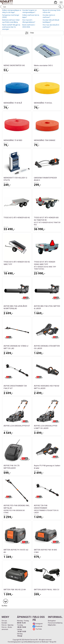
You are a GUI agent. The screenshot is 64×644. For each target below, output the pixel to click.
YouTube (39, 629)
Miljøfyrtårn (52, 625)
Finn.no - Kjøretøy (8, 625)
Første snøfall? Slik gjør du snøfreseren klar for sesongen (11, 27)
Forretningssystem (14, 642)
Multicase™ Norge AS (49, 642)
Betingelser (52, 621)
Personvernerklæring (55, 623)
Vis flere (4, 606)
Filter (32, 33)
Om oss (4, 621)
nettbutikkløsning (29, 642)
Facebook (39, 626)
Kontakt (4, 623)
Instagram (39, 624)
